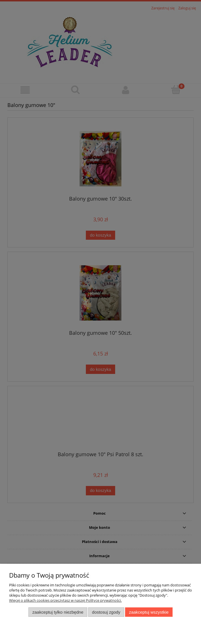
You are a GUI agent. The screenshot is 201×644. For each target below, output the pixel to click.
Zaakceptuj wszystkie (149, 612)
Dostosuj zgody (106, 612)
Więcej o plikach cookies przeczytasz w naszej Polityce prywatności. (65, 600)
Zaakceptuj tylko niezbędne (58, 612)
